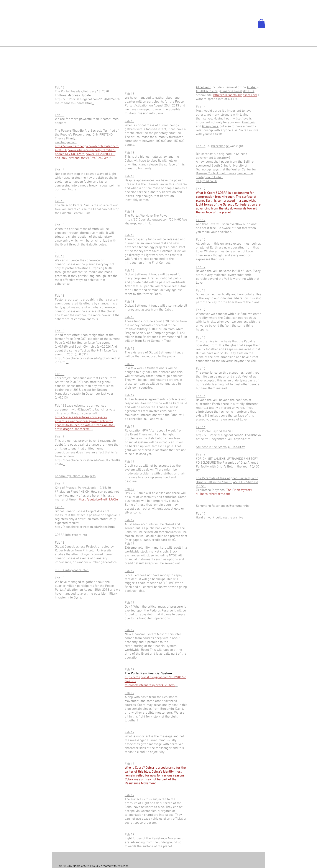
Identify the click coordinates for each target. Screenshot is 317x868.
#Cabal (252, 87)
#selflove (242, 119)
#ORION (201, 459)
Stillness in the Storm (211, 447)
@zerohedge (220, 146)
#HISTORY (251, 459)
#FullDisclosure (207, 91)
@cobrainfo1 (80, 535)
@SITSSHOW (236, 447)
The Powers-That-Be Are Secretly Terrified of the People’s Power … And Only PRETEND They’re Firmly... (87, 135)
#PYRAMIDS (235, 459)
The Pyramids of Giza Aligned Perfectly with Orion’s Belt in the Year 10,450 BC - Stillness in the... (227, 482)
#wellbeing (250, 123)
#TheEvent (203, 87)
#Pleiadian (62, 492)
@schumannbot (240, 506)
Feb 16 (201, 146)
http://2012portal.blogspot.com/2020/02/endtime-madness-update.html (88, 101)
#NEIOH (84, 492)
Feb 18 (60, 88)
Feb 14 (201, 107)
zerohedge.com (66, 142)
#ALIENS (220, 459)
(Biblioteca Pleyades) (224, 490)
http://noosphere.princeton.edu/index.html (85, 527)
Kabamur (61, 476)
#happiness (210, 126)
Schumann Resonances (212, 506)
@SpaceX (85, 410)
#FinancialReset (231, 91)
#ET (210, 459)
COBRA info (63, 535)
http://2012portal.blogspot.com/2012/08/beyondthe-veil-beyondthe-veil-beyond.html (228, 437)
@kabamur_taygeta (82, 476)
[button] (261, 24)
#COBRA (249, 91)
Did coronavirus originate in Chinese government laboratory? (222, 156)
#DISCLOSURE (206, 463)
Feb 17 (130, 396)
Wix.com (123, 866)
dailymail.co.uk (206, 181)
